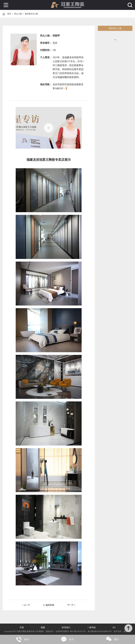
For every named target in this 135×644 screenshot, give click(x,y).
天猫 (22, 627)
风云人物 (18, 14)
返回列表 (50, 605)
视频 (43, 627)
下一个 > (71, 605)
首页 (9, 14)
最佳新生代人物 (31, 14)
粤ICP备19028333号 (78, 631)
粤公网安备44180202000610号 (99, 631)
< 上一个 (26, 605)
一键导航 (91, 627)
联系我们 (66, 627)
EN (114, 627)
